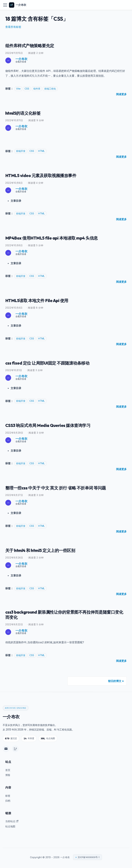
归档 (8, 801)
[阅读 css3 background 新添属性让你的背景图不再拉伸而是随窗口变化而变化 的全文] (121, 662)
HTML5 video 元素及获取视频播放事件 (46, 175)
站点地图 (10, 826)
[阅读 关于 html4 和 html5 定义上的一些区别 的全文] (121, 593)
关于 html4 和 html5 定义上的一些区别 (45, 550)
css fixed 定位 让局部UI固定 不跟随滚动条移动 (54, 362)
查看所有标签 (13, 27)
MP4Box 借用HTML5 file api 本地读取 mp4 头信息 (58, 238)
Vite (18, 89)
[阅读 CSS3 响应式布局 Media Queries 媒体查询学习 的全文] (121, 469)
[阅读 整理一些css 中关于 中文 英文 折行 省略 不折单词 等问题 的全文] (121, 531)
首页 (8, 770)
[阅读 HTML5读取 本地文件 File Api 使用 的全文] (121, 344)
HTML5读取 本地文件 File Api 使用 (41, 300)
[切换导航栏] (5, 5)
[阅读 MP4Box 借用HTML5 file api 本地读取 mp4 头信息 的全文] (121, 281)
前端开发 (21, 151)
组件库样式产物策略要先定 (34, 45)
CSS (27, 89)
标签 (8, 796)
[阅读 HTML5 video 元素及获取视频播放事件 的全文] (121, 219)
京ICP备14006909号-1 (89, 857)
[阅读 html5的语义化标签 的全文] (121, 157)
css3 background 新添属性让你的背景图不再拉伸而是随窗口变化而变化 (64, 615)
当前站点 (12, 821)
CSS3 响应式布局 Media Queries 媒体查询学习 (54, 425)
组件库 (37, 89)
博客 (8, 775)
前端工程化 (50, 89)
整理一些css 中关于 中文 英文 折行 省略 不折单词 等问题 (63, 487)
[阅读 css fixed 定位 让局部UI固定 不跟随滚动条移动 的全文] (121, 406)
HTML (42, 151)
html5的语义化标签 (26, 113)
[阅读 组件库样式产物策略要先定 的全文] (121, 94)
